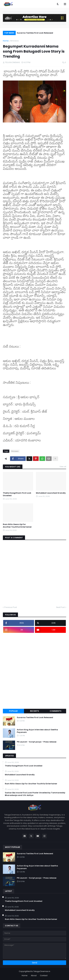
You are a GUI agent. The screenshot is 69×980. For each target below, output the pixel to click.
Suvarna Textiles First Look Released (35, 33)
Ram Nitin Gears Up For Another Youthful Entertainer (17, 526)
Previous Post (11, 607)
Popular (13, 711)
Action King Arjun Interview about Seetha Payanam (37, 731)
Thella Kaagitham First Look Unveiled (17, 494)
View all (63, 467)
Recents (34, 711)
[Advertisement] (34, 671)
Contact (44, 975)
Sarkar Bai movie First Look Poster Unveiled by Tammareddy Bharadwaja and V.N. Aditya (35, 794)
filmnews (15, 41)
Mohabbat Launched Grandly (51, 493)
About (34, 975)
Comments (56, 711)
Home (6, 41)
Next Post (60, 607)
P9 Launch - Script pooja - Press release (37, 742)
